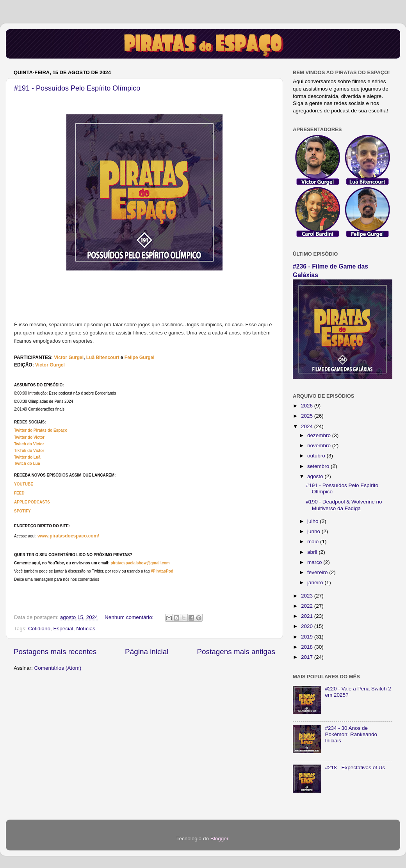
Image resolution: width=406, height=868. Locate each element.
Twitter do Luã (27, 457)
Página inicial (147, 652)
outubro (317, 456)
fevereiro (318, 572)
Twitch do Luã (27, 463)
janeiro (316, 583)
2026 (308, 406)
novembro (320, 446)
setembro (319, 466)
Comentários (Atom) (58, 668)
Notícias (86, 629)
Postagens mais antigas (236, 652)
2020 (308, 626)
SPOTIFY (22, 511)
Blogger (219, 839)
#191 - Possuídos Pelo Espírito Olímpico (77, 88)
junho (314, 531)
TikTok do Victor (29, 451)
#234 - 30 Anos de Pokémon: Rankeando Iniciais (351, 734)
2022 (308, 606)
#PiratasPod (162, 571)
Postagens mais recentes (55, 652)
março (315, 562)
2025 (308, 416)
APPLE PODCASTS (32, 502)
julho (313, 521)
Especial (63, 629)
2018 (308, 647)
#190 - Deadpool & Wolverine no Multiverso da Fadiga (344, 505)
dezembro (320, 435)
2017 (308, 657)
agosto (316, 476)
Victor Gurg (67, 358)
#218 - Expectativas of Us (355, 768)
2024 (308, 426)
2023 (308, 596)
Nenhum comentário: (130, 617)
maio (314, 542)
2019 (308, 637)
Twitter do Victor (29, 437)
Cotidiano (39, 629)
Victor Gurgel (50, 365)
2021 (308, 616)
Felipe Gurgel (140, 358)
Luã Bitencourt (103, 358)
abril (313, 552)
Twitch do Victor (29, 444)
